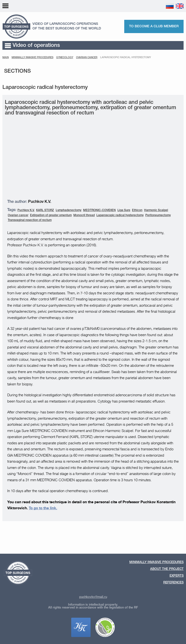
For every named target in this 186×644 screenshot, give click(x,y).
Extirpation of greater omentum (51, 215)
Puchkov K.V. (26, 210)
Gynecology (65, 58)
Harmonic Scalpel (156, 210)
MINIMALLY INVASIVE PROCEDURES (32, 58)
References (173, 583)
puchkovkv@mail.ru (93, 597)
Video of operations (32, 46)
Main (6, 58)
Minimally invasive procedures (156, 562)
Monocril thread (84, 215)
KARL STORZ (45, 210)
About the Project (167, 569)
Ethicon (137, 210)
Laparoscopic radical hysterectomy (120, 215)
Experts (177, 576)
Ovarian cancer (87, 58)
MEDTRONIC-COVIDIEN (99, 210)
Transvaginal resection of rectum (30, 220)
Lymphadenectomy (69, 210)
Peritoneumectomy (158, 215)
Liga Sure (124, 210)
